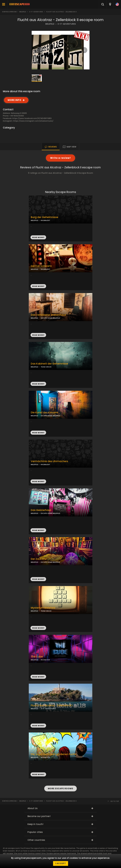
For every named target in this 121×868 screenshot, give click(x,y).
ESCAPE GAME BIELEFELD (50, 318)
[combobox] (110, 4)
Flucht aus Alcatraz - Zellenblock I (52, 705)
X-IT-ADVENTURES (67, 24)
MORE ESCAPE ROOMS (61, 789)
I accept (61, 863)
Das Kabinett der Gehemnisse (49, 364)
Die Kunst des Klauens (44, 413)
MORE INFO (14, 100)
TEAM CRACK (46, 367)
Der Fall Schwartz (41, 266)
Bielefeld (23, 12)
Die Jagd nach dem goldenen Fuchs (53, 754)
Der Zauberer (39, 559)
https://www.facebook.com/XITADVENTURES (32, 118)
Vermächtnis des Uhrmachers (49, 461)
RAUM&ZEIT (45, 269)
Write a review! (61, 158)
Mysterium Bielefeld (43, 608)
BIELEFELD (50, 24)
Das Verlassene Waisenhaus (48, 315)
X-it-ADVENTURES (36, 12)
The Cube (37, 657)
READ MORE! (38, 286)
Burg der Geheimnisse (45, 217)
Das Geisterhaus (41, 510)
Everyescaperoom (9, 12)
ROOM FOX (45, 660)
